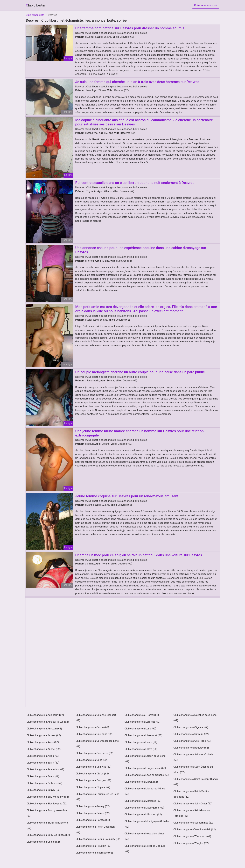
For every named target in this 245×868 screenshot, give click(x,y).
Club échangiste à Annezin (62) (44, 729)
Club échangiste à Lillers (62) (141, 749)
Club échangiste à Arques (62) (44, 735)
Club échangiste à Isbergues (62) (94, 853)
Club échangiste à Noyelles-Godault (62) (145, 849)
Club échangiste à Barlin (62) (43, 763)
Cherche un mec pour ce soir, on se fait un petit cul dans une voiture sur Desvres (139, 555)
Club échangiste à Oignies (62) (191, 727)
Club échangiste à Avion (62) (43, 756)
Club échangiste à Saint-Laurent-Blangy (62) (196, 782)
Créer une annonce (205, 5)
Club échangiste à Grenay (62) (93, 806)
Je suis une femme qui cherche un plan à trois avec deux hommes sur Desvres (137, 82)
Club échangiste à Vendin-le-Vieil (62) (195, 829)
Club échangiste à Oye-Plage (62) (192, 741)
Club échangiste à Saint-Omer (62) (193, 804)
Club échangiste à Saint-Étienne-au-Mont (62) (194, 769)
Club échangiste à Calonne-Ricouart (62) (96, 718)
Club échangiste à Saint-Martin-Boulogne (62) (191, 794)
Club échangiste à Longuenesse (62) (145, 768)
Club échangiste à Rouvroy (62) (191, 748)
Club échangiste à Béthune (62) (44, 783)
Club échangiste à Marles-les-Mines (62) (145, 791)
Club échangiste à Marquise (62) (143, 801)
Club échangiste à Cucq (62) (92, 760)
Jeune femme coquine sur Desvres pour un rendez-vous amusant (127, 496)
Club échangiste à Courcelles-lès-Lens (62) (97, 744)
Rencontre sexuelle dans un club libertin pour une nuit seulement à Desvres (135, 183)
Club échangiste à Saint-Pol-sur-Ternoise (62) (192, 813)
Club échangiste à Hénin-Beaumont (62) (95, 829)
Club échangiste (35, 15)
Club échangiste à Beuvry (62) (44, 790)
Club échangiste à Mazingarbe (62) (144, 808)
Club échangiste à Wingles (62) (191, 843)
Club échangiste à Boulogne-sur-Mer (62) (47, 813)
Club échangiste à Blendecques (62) (47, 804)
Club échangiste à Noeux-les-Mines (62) (144, 836)
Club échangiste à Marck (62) (141, 782)
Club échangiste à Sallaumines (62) (194, 823)
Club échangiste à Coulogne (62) (94, 734)
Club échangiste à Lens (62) (140, 729)
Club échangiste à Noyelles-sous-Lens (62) (195, 718)
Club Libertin (36, 5)
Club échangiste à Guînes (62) (93, 813)
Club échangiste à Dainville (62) (93, 767)
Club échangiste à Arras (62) (43, 742)
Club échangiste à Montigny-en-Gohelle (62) (147, 824)
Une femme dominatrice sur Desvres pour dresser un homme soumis (130, 28)
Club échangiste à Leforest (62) (142, 722)
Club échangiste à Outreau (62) (191, 734)
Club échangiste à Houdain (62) (93, 846)
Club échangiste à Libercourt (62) (143, 735)
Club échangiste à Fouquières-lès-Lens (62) (97, 797)
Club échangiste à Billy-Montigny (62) (48, 797)
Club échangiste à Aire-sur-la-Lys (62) (48, 722)
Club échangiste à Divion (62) (92, 774)
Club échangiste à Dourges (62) (93, 780)
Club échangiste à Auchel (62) (44, 749)
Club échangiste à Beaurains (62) (45, 769)
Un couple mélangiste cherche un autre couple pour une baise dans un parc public (140, 372)
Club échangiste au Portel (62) (142, 715)
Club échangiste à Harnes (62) (93, 820)
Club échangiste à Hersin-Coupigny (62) (98, 839)
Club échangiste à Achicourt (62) (45, 715)
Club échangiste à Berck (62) (43, 776)
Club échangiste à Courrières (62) (95, 753)
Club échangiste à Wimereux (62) (192, 836)
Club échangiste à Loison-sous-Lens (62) (145, 759)
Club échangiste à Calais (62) (43, 842)
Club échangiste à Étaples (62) (93, 787)
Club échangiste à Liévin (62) (141, 742)
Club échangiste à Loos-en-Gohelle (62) (147, 775)
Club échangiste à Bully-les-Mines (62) (48, 835)
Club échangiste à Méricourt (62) (143, 814)
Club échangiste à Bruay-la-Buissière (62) (47, 825)
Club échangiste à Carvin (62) (92, 727)
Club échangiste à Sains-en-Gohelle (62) (193, 757)
